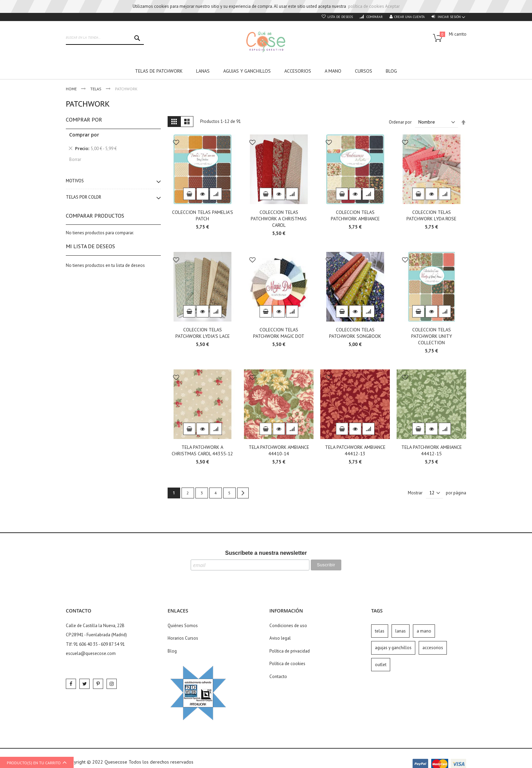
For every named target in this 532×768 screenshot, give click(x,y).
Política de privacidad (290, 651)
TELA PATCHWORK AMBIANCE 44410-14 (279, 450)
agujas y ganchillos (393, 648)
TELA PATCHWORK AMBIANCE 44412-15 (432, 450)
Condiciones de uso (288, 626)
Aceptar (392, 6)
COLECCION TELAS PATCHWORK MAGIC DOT (279, 333)
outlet (381, 665)
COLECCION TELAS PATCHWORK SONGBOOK (355, 333)
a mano (424, 631)
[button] (176, 143)
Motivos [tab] (75, 181)
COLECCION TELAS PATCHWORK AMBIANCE (355, 215)
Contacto (278, 676)
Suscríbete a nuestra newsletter (266, 553)
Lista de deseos (340, 17)
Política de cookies (287, 664)
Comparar (374, 17)
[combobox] (105, 38)
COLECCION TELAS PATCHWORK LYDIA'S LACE (203, 333)
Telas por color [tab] (83, 197)
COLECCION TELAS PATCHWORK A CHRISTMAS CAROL (279, 219)
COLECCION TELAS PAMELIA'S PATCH (203, 215)
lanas (401, 631)
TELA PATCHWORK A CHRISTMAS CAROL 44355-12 (202, 450)
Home (72, 89)
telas (380, 631)
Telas (96, 89)
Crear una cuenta (410, 17)
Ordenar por (400, 122)
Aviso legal (280, 638)
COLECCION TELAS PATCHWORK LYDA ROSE (431, 215)
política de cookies (366, 6)
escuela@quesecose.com (91, 653)
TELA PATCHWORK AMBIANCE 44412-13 (355, 450)
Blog (172, 651)
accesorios (433, 648)
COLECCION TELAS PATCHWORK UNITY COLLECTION (432, 336)
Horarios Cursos (183, 638)
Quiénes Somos (183, 626)
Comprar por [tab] (84, 120)
